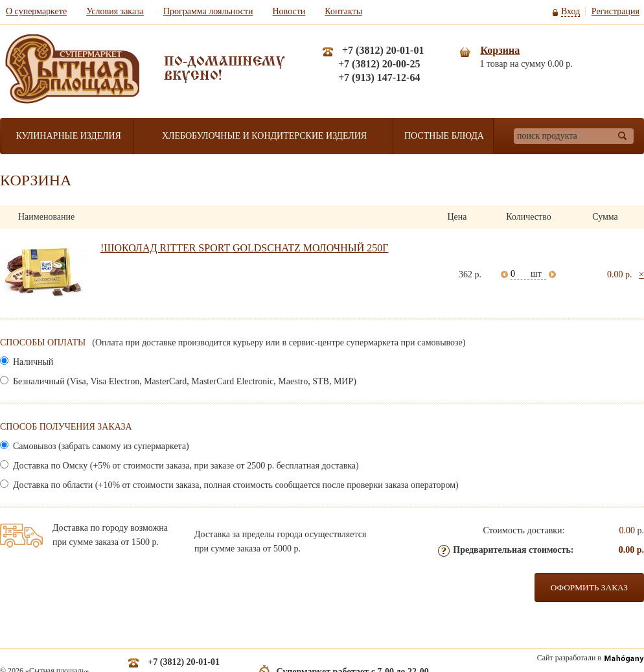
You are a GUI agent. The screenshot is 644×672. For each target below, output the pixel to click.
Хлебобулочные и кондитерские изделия (264, 136)
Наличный (32, 362)
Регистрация (615, 11)
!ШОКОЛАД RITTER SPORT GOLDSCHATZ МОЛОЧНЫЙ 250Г (245, 248)
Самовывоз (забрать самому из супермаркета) (100, 446)
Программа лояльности (208, 11)
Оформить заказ (589, 587)
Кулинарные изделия (68, 136)
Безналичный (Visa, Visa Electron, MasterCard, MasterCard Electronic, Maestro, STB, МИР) (184, 381)
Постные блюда (444, 136)
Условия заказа (115, 11)
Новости (289, 11)
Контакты (343, 11)
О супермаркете (36, 11)
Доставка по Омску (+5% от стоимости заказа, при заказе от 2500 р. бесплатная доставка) (185, 466)
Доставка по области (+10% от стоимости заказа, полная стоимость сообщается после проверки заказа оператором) (235, 485)
